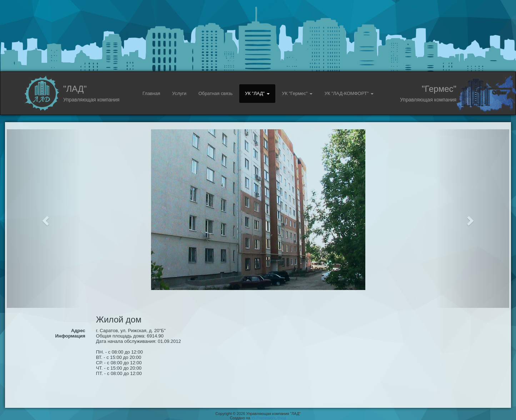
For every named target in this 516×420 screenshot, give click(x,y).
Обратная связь (216, 93)
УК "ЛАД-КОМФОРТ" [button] (349, 93)
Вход (282, 418)
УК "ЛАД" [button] (257, 93)
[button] (44, 219)
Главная (151, 93)
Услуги (179, 93)
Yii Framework (264, 418)
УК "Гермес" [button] (297, 93)
